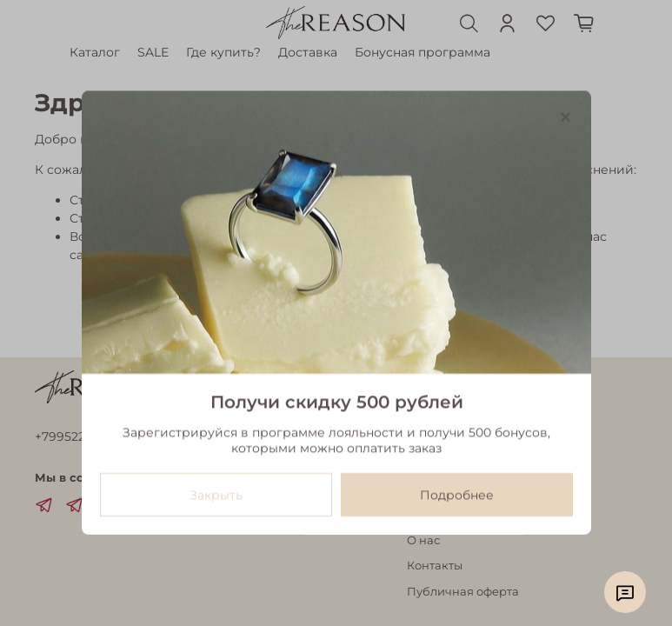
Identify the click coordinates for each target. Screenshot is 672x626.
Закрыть (215, 496)
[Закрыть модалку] (565, 118)
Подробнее (457, 496)
